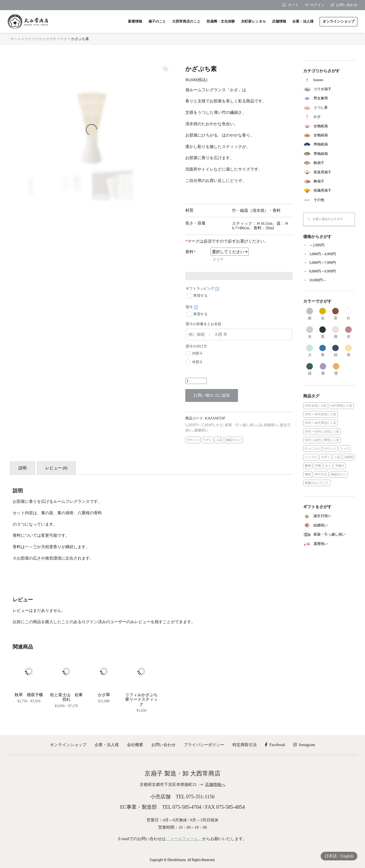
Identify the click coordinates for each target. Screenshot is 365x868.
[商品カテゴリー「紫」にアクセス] (323, 369)
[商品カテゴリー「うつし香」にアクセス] (329, 108)
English (347, 856)
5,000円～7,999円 (200, 425)
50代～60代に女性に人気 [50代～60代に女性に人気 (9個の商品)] (322, 431)
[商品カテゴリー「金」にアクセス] (323, 314)
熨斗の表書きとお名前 (204, 324)
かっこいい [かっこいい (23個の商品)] (312, 448)
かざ (64, 39)
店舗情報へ (215, 784)
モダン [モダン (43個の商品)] (325, 457)
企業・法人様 (107, 745)
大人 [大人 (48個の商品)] (328, 466)
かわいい (193, 440)
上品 (219, 440)
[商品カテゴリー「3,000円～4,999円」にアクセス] (329, 254)
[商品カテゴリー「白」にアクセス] (348, 314)
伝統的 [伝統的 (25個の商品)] (349, 457)
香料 (190, 252)
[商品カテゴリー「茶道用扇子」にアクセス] (329, 172)
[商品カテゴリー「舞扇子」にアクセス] (329, 181)
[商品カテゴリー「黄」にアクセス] (348, 351)
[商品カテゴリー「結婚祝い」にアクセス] (329, 525)
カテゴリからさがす (41, 39)
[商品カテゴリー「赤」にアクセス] (348, 333)
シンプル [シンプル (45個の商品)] (311, 457)
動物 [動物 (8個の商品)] (308, 466)
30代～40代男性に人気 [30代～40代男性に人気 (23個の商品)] (320, 423)
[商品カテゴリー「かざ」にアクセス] (329, 117)
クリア (218, 260)
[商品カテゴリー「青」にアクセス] (323, 351)
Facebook (275, 745)
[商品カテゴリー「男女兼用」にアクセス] (329, 98)
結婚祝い (271, 425)
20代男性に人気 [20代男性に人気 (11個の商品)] (341, 406)
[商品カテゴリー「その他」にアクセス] (329, 200)
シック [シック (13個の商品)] (345, 448)
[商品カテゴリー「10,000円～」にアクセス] (329, 280)
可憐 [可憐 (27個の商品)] (318, 466)
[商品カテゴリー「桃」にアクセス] (335, 333)
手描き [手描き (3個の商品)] (340, 466)
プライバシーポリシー (204, 745)
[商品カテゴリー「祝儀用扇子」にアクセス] (329, 191)
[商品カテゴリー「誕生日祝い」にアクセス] (329, 516)
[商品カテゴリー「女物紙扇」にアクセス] (329, 126)
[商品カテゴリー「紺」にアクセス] (335, 351)
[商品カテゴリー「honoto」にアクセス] (329, 80)
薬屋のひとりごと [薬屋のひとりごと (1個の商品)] (317, 483)
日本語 (331, 856)
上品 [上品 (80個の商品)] (337, 457)
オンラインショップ (68, 745)
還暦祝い (201, 430)
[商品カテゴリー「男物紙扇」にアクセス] (329, 144)
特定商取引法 (245, 745)
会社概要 (135, 745)
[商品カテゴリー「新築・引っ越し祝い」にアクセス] (329, 535)
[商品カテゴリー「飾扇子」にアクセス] (329, 163)
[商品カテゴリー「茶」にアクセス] (335, 314)
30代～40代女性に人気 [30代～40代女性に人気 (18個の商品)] (320, 414)
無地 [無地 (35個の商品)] (308, 474)
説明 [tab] (23, 468)
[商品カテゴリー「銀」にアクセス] (310, 314)
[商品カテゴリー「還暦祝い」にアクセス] (329, 544)
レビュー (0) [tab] (56, 468)
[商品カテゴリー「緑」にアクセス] (310, 369)
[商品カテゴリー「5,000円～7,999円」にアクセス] (329, 263)
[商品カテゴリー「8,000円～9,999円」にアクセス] (329, 271)
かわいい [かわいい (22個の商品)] (330, 448)
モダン (208, 440)
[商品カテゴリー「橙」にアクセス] (336, 369)
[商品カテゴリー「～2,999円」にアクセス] (329, 245)
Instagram (304, 745)
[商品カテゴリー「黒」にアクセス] (323, 333)
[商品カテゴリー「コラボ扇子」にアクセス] (329, 89)
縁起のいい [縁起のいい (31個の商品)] (339, 474)
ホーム (15, 39)
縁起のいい (234, 440)
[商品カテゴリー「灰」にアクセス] (310, 333)
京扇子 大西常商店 (28, 22)
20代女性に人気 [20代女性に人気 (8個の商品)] (316, 406)
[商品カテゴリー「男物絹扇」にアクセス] (329, 154)
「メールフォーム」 (184, 839)
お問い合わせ (163, 745)
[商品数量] (196, 381)
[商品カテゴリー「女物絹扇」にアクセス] (329, 135)
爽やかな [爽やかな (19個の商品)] (321, 474)
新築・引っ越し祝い (241, 425)
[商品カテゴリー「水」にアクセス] (310, 351)
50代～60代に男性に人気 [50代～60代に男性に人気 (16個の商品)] (322, 440)
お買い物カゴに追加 (212, 395)
